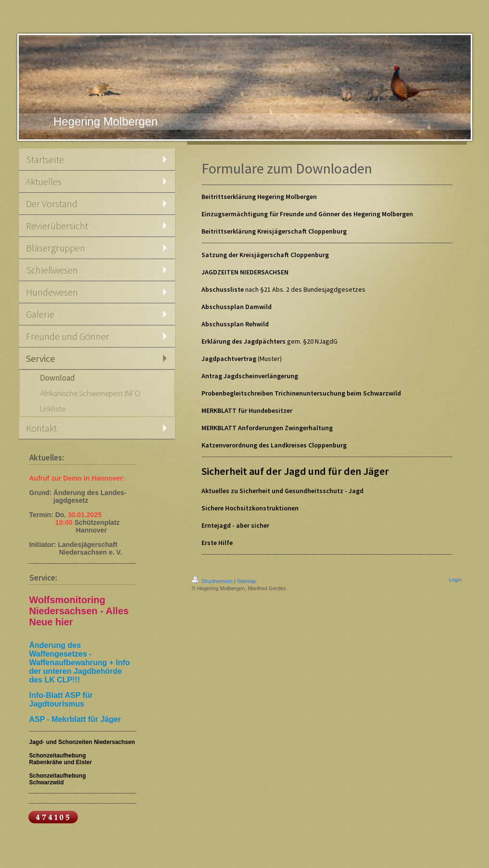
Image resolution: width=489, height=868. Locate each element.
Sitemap (247, 581)
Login (456, 580)
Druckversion (213, 581)
